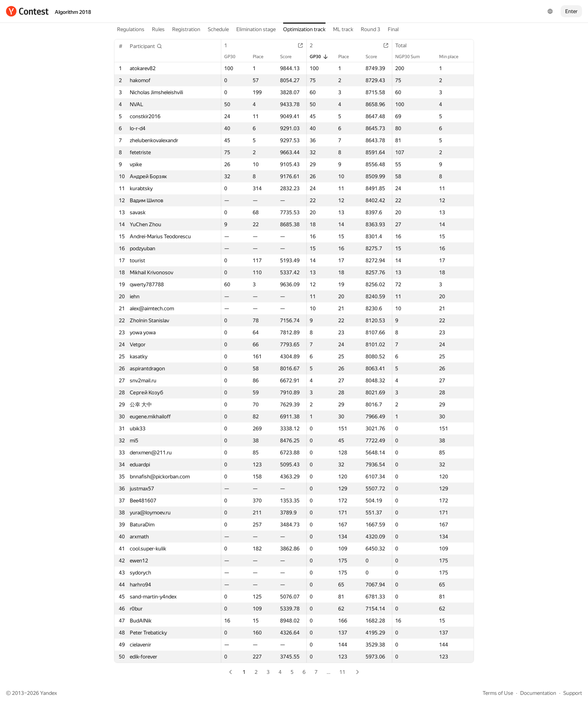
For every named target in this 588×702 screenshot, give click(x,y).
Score (289, 57)
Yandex (49, 693)
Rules (158, 29)
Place (262, 57)
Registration (186, 29)
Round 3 (370, 29)
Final (393, 29)
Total (405, 45)
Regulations (131, 29)
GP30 (234, 57)
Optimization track (304, 29)
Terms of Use (498, 693)
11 (342, 672)
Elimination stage (256, 29)
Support (573, 693)
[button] (146, 46)
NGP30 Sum (411, 57)
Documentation (538, 693)
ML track (343, 29)
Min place (452, 57)
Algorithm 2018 (73, 12)
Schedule (218, 29)
